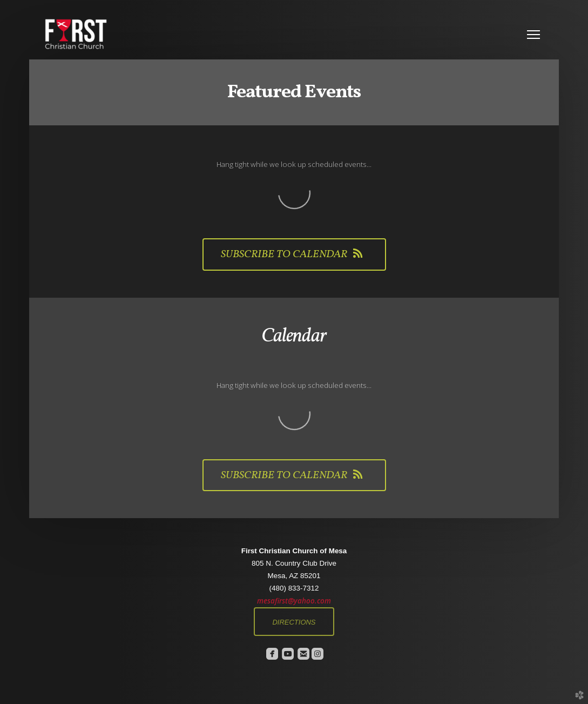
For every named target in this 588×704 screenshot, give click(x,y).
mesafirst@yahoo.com (294, 601)
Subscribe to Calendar (294, 254)
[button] (294, 622)
